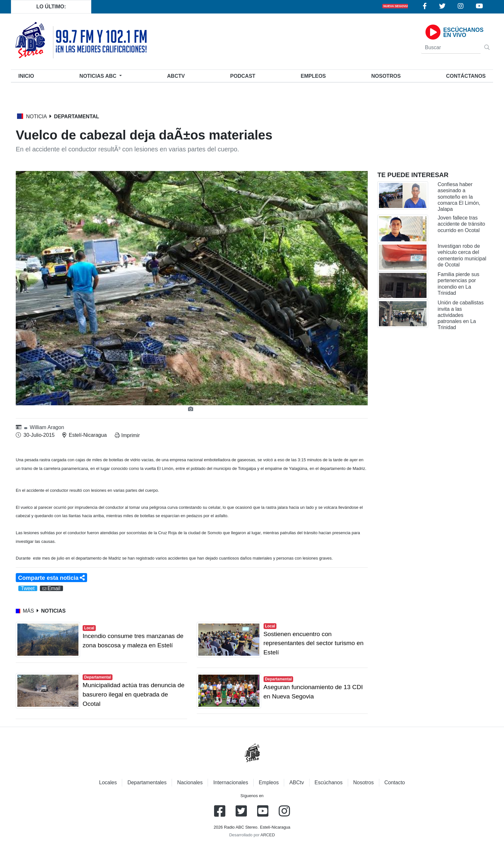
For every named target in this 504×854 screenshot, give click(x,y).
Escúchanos (329, 782)
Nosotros (386, 76)
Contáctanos (466, 76)
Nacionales (190, 782)
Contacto (395, 782)
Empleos (269, 782)
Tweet (28, 588)
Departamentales (147, 782)
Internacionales (231, 782)
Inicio (27, 75)
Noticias (99, 76)
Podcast (243, 76)
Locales (108, 782)
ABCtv (176, 76)
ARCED (268, 835)
